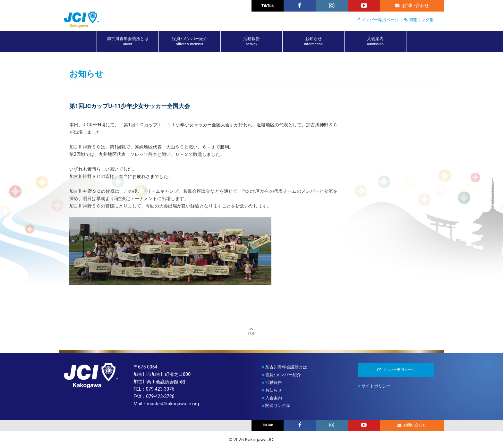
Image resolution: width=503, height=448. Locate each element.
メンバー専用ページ (380, 20)
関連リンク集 (421, 20)
